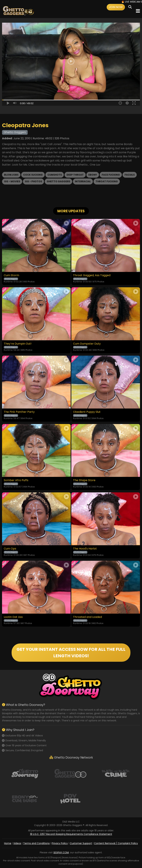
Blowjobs (11, 175)
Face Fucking (111, 175)
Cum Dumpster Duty (87, 344)
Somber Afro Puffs (16, 480)
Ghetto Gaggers (58, 181)
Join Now (116, 7)
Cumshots (55, 175)
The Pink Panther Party (19, 412)
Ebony (93, 175)
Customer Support (81, 843)
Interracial (83, 181)
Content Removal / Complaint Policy (116, 843)
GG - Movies (12, 181)
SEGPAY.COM (61, 852)
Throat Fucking (107, 181)
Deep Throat (75, 175)
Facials (130, 175)
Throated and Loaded (87, 617)
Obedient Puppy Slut (87, 412)
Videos (17, 843)
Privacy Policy (60, 843)
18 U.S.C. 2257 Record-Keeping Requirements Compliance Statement (71, 834)
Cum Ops (10, 549)
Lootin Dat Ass (13, 617)
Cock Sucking (33, 175)
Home (8, 843)
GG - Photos (33, 181)
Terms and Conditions (36, 843)
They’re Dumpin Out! (18, 344)
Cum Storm (11, 275)
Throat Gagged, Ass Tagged (92, 275)
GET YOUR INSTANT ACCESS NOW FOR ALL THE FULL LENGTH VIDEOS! (71, 653)
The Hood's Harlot (85, 549)
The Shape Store (84, 480)
